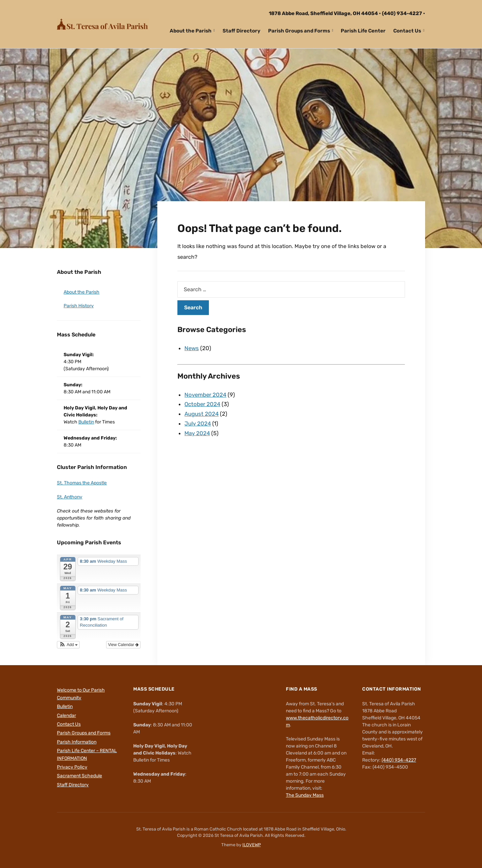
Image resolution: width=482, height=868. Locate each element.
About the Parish (191, 31)
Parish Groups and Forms (299, 31)
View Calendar (123, 645)
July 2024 (198, 423)
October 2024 (203, 404)
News (192, 348)
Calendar (66, 716)
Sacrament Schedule (79, 776)
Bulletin (86, 422)
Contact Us (407, 31)
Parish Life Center (363, 31)
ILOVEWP (252, 845)
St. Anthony (70, 497)
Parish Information (77, 742)
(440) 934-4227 (402, 13)
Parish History (79, 306)
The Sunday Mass (305, 795)
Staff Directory (242, 31)
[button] (68, 645)
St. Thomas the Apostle (82, 483)
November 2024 (206, 395)
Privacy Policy (72, 767)
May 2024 (197, 433)
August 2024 (202, 414)
